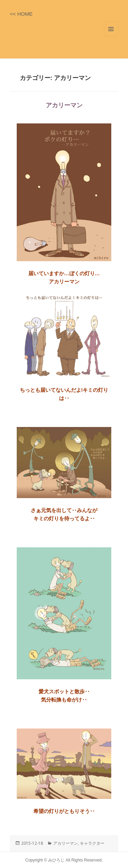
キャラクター (92, 843)
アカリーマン (64, 105)
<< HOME (21, 14)
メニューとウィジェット (111, 29)
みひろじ (57, 860)
